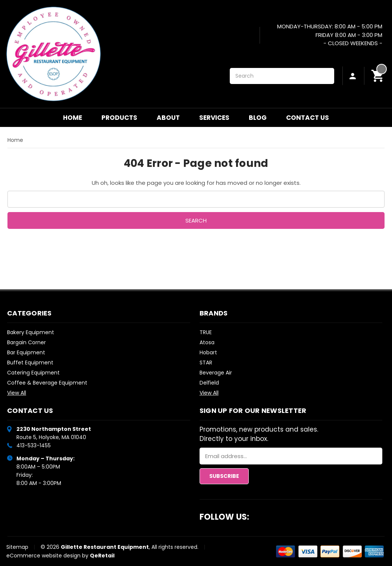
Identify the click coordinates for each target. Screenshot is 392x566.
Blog (258, 118)
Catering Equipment (33, 373)
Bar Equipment (26, 352)
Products (119, 118)
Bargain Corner (26, 342)
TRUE (206, 332)
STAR (206, 363)
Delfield (209, 383)
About (168, 118)
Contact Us (308, 118)
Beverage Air (216, 373)
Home (73, 118)
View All (17, 393)
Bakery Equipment (31, 332)
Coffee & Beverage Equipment (47, 383)
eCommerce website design (43, 556)
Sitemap (17, 547)
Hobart (208, 352)
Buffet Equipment (30, 363)
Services (214, 118)
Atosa (207, 342)
